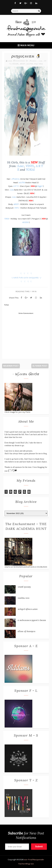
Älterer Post (40, 366)
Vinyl (36, 64)
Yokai (41, 64)
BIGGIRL (16, 64)
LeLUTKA (30, 64)
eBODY (23, 64)
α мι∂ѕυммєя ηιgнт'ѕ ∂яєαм (32, 620)
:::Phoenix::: (33, 61)
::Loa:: (41, 61)
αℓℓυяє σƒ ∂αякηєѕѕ (27, 631)
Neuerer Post (11, 366)
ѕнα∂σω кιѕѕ (24, 598)
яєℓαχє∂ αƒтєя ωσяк (28, 609)
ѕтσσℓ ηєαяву (24, 587)
